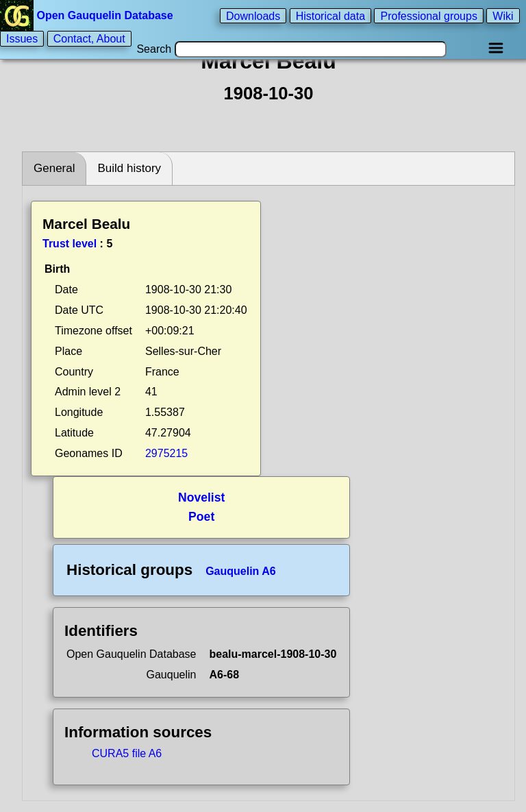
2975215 (166, 453)
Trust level (70, 244)
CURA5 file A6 (127, 753)
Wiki (503, 15)
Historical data (330, 15)
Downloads (253, 15)
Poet (201, 517)
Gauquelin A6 (241, 571)
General (54, 168)
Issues (22, 39)
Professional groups (428, 15)
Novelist (201, 497)
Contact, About (89, 39)
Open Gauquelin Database (88, 15)
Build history (129, 168)
